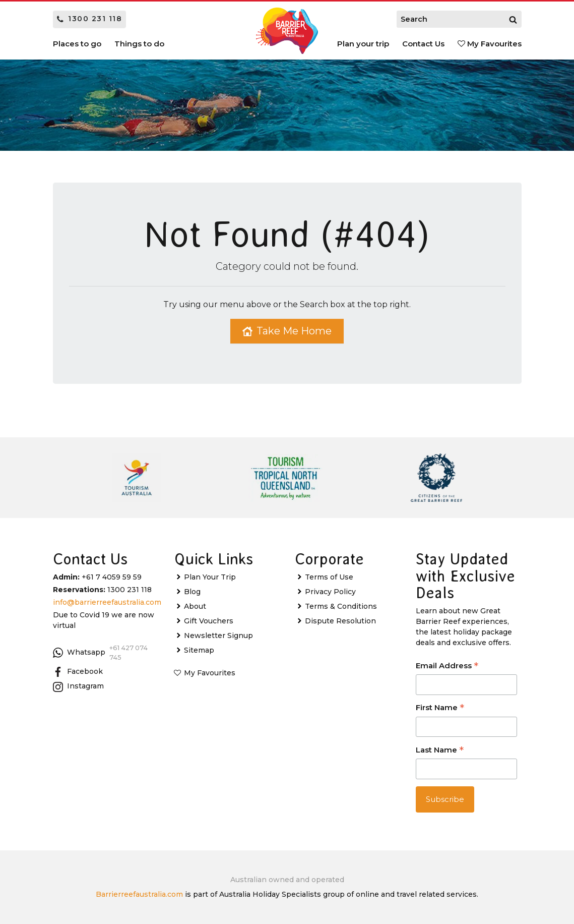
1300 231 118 (90, 19)
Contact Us (423, 44)
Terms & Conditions (341, 606)
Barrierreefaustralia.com (139, 894)
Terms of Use (329, 577)
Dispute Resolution (340, 621)
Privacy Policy (330, 592)
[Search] (513, 19)
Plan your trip (363, 44)
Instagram (78, 686)
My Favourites (490, 44)
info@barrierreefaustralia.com (107, 602)
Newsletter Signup (218, 636)
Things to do (139, 44)
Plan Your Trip (210, 577)
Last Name (440, 751)
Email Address (447, 667)
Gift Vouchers (209, 621)
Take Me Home (287, 331)
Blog (192, 592)
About (195, 606)
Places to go (77, 44)
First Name (440, 708)
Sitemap (199, 650)
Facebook (78, 672)
